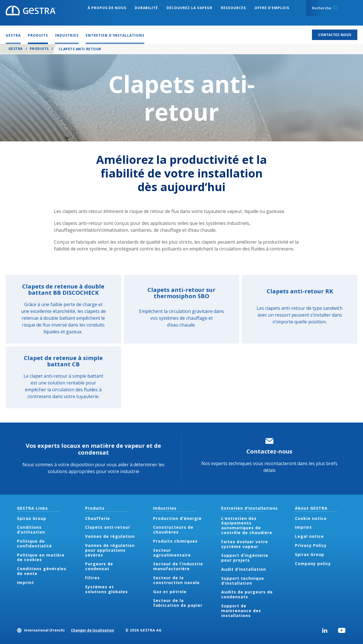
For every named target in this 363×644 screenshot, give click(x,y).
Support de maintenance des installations (241, 611)
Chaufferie (98, 518)
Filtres (92, 578)
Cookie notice (311, 518)
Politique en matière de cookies (41, 557)
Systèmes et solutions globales (106, 589)
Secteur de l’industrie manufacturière (178, 566)
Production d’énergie (177, 518)
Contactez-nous (269, 451)
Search (335, 8)
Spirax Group (32, 518)
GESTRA (16, 49)
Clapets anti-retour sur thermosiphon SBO (181, 293)
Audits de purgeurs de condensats (247, 594)
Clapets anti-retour (108, 527)
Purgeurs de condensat (99, 566)
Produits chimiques (175, 541)
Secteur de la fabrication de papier (178, 603)
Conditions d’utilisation (31, 530)
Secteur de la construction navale (176, 580)
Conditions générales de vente (42, 571)
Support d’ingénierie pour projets (245, 558)
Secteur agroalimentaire (172, 553)
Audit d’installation (244, 569)
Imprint (26, 583)
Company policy (313, 563)
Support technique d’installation (243, 581)
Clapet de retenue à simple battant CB (63, 361)
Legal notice (309, 536)
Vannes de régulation (110, 536)
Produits (39, 49)
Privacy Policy (311, 545)
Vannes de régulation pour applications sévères (110, 550)
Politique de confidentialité (34, 543)
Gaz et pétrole (170, 592)
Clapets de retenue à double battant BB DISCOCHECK (63, 289)
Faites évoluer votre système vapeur (245, 544)
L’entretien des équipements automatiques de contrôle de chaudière (247, 525)
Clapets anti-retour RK (300, 291)
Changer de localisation (92, 630)
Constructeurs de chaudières (173, 530)
